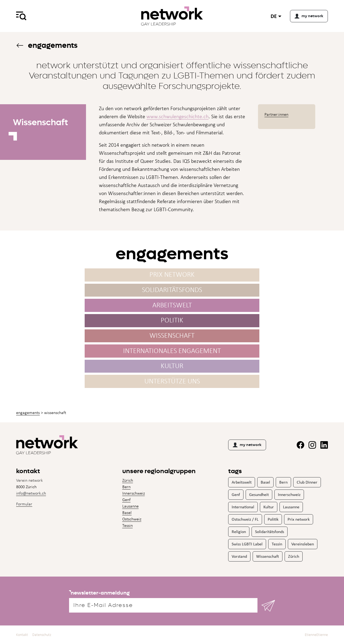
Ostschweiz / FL (245, 519)
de (274, 16)
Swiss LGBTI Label (247, 544)
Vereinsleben (303, 544)
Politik (172, 322)
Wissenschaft (172, 337)
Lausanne (130, 506)
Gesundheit (259, 494)
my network (247, 445)
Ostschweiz (132, 519)
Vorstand (239, 556)
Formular (24, 504)
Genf (126, 500)
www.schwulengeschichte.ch (178, 116)
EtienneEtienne (316, 635)
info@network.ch (31, 493)
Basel (127, 512)
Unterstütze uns (172, 383)
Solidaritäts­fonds (172, 292)
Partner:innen (276, 114)
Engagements (47, 45)
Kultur (172, 368)
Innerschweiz (134, 493)
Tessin (128, 525)
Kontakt (22, 635)
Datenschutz (42, 635)
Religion (239, 532)
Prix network (172, 276)
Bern (126, 487)
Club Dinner (307, 482)
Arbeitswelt (172, 307)
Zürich (128, 480)
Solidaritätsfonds (270, 532)
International (243, 507)
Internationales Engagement (172, 352)
